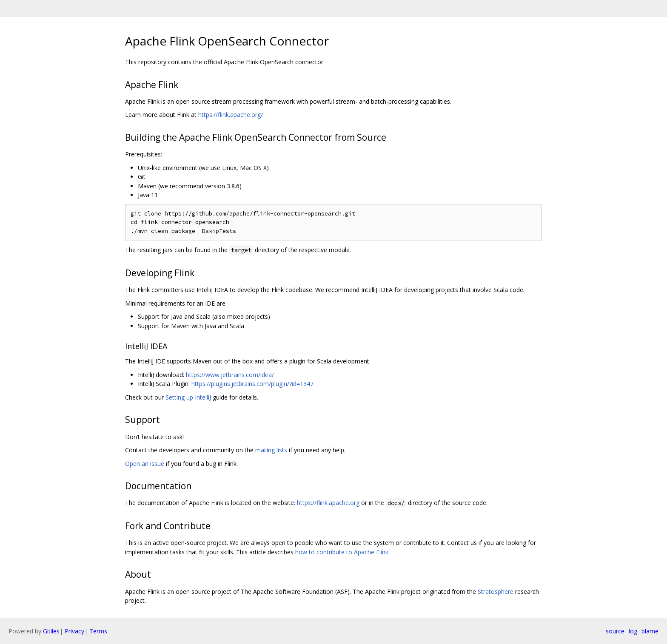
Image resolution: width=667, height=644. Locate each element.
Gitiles (51, 631)
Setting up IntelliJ (188, 397)
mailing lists (271, 450)
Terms (98, 631)
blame (650, 631)
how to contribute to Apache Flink (342, 552)
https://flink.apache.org (328, 503)
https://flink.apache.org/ (231, 115)
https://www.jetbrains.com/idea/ (230, 375)
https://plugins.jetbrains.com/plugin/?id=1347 (252, 384)
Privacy (74, 631)
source (615, 631)
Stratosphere (496, 592)
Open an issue (145, 464)
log (633, 631)
